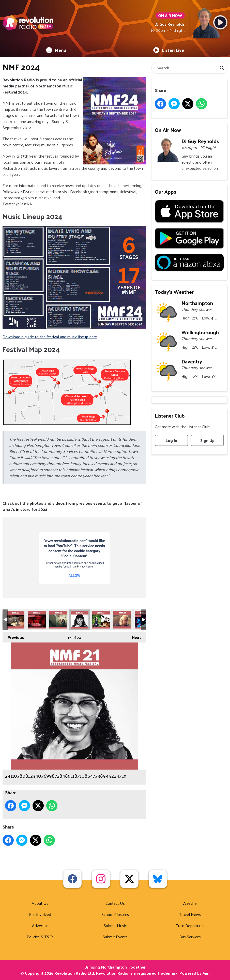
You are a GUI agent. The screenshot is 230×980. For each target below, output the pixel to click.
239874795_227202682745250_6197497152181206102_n (16, 620)
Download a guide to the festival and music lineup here (50, 337)
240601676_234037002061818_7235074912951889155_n (58, 620)
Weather (190, 903)
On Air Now (168, 130)
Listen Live (169, 50)
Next (134, 637)
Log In (171, 440)
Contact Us (115, 903)
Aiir (206, 973)
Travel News (190, 914)
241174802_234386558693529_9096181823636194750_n (101, 620)
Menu (56, 50)
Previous (13, 637)
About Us (40, 903)
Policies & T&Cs (40, 937)
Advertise (40, 925)
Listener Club (170, 416)
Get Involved (40, 914)
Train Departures (190, 925)
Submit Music (115, 925)
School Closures (115, 914)
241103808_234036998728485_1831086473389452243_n (80, 620)
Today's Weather (174, 292)
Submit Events (115, 937)
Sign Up (207, 440)
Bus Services (190, 937)
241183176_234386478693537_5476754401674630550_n (122, 620)
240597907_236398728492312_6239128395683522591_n (37, 620)
